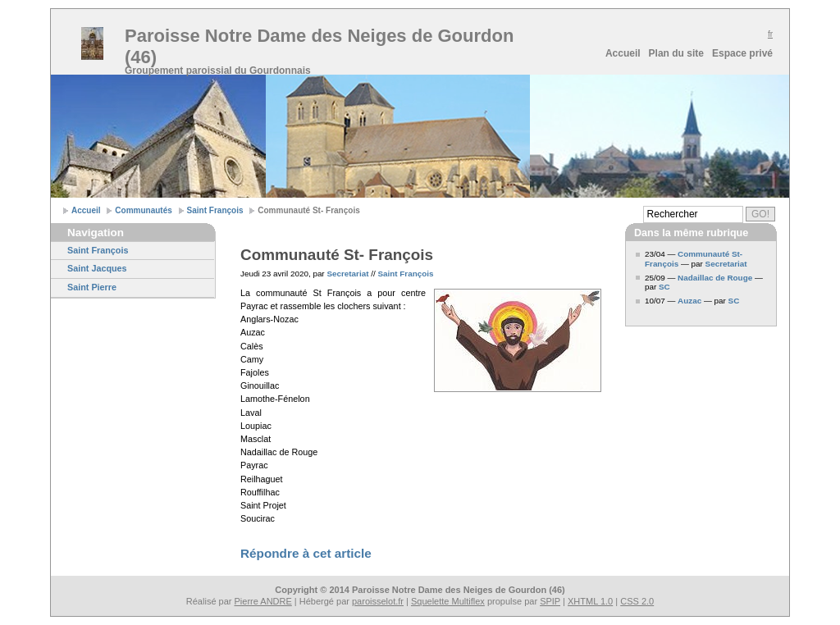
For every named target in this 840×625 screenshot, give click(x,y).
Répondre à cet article (306, 553)
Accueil (623, 53)
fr (770, 34)
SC (664, 287)
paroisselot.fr (378, 601)
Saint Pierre (92, 287)
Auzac (689, 301)
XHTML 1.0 (590, 601)
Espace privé (742, 53)
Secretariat (347, 274)
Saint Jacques (97, 268)
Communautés (143, 210)
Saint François (215, 210)
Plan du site (676, 53)
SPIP (550, 601)
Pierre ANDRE (263, 601)
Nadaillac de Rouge (715, 278)
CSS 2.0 (637, 601)
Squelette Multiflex (448, 601)
